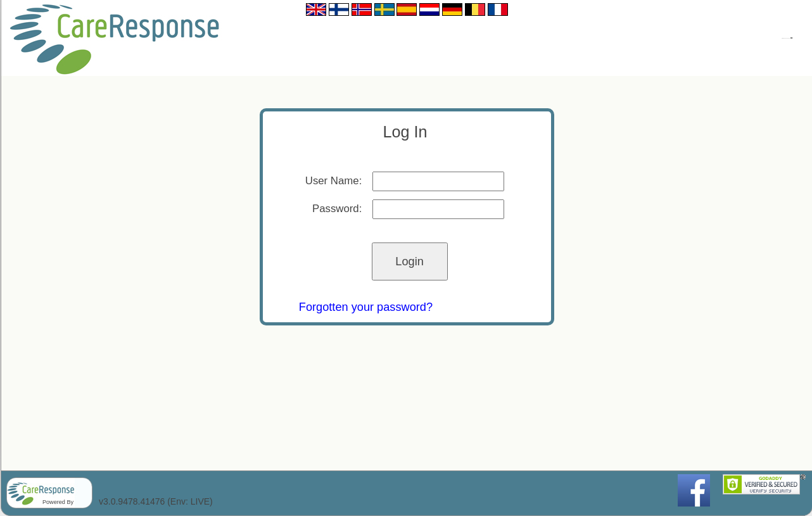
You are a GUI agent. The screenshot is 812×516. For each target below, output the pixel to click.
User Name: (334, 181)
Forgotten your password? (366, 307)
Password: (337, 209)
